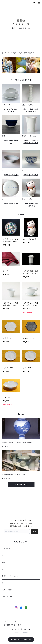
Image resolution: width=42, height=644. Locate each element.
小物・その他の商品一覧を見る (31, 205)
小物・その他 (7, 597)
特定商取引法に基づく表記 (12, 625)
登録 (35, 531)
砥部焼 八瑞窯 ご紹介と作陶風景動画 (18, 53)
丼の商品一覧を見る (31, 175)
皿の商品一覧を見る (11, 204)
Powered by (21, 633)
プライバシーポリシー (11, 621)
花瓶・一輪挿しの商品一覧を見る (31, 110)
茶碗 (3, 562)
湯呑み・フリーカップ (10, 576)
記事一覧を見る (21, 484)
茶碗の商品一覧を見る (11, 142)
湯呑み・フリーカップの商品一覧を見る (31, 142)
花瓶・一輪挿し (8, 590)
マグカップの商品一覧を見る (11, 110)
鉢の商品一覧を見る (11, 175)
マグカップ (6, 549)
